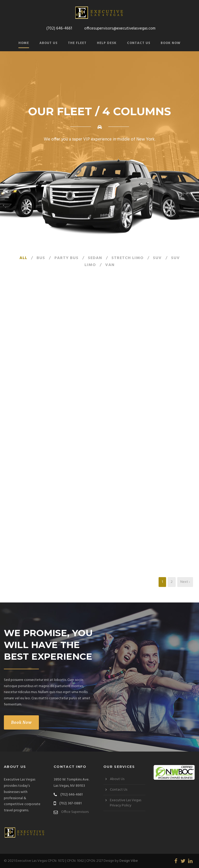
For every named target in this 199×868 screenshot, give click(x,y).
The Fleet (77, 43)
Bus (41, 258)
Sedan (95, 258)
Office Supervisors (75, 812)
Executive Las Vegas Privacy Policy (126, 803)
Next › (185, 582)
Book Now (171, 43)
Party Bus (66, 258)
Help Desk (107, 43)
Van (110, 265)
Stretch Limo (127, 258)
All (23, 258)
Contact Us (139, 43)
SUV (157, 258)
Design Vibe (129, 861)
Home (24, 43)
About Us (48, 43)
